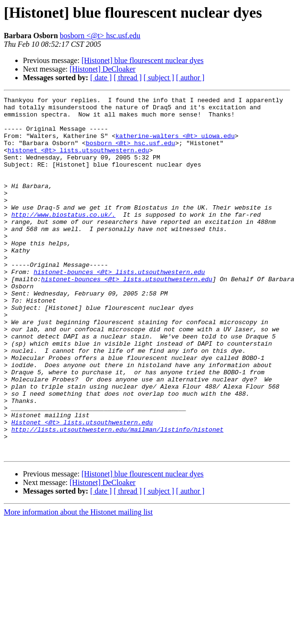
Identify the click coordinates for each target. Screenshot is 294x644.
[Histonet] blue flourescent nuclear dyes (143, 60)
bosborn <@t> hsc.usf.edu (100, 36)
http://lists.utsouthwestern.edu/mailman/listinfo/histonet (118, 496)
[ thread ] (128, 78)
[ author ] (190, 78)
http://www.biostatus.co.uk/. (63, 239)
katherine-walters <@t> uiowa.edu (175, 144)
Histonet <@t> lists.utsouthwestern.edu (82, 488)
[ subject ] (159, 78)
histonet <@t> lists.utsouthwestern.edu (78, 161)
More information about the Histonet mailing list (78, 584)
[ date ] (101, 78)
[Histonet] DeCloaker (103, 69)
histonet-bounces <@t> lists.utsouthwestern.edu (119, 307)
